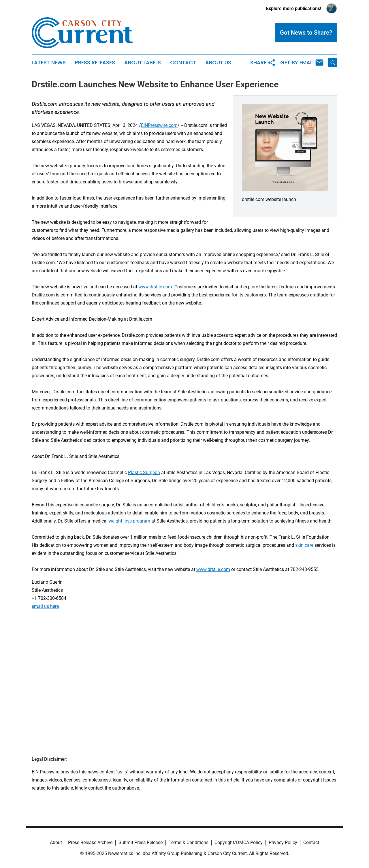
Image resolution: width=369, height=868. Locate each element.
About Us (218, 63)
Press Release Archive (90, 842)
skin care (304, 545)
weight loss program (129, 521)
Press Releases (95, 63)
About (56, 842)
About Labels (143, 63)
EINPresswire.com (159, 125)
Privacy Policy (283, 842)
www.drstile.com (155, 287)
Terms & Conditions (189, 842)
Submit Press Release (141, 842)
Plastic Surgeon (144, 472)
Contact (183, 63)
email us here (45, 606)
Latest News (49, 63)
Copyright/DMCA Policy (239, 842)
